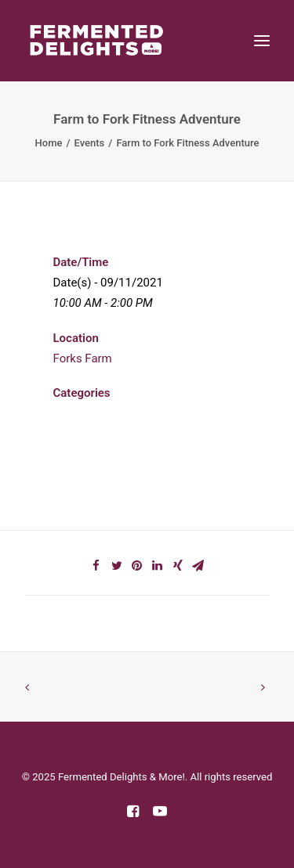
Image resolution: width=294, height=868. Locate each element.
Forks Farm (83, 358)
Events (90, 143)
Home (49, 143)
